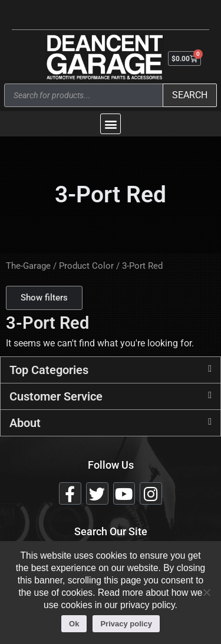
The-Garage (28, 266)
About (25, 423)
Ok (74, 624)
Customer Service (56, 396)
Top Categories (49, 370)
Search (190, 95)
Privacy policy (126, 624)
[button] (111, 124)
